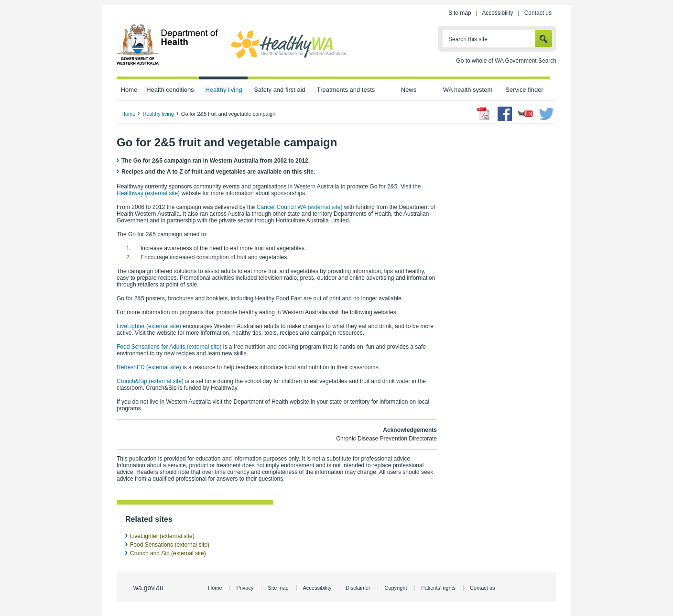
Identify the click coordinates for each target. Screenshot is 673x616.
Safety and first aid (280, 90)
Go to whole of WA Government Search (506, 61)
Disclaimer (358, 588)
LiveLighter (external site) (149, 326)
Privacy (245, 588)
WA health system (468, 90)
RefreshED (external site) (149, 367)
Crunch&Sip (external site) (150, 381)
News (409, 90)
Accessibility (497, 13)
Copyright (396, 588)
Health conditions (170, 90)
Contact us (538, 13)
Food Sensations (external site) (170, 545)
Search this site (468, 39)
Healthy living (223, 90)
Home (129, 90)
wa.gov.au (148, 588)
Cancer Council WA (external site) (300, 207)
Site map (460, 13)
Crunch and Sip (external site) (168, 553)
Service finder (524, 90)
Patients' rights (438, 588)
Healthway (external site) (148, 193)
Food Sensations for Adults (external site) (169, 347)
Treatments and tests (346, 90)
